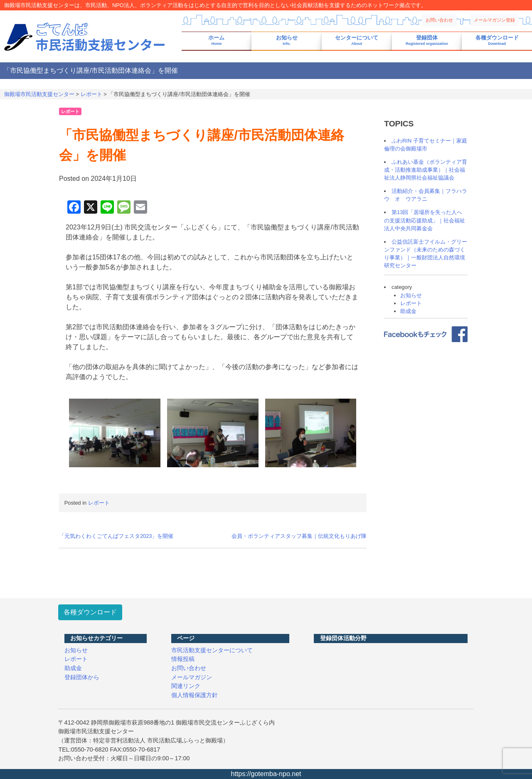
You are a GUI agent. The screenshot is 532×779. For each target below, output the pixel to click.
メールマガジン (192, 677)
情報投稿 (183, 659)
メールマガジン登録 (494, 20)
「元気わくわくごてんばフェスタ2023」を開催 (116, 536)
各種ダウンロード (497, 41)
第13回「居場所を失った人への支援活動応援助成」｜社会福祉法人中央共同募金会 (425, 220)
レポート (70, 111)
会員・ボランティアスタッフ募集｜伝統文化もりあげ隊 (299, 536)
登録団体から (82, 677)
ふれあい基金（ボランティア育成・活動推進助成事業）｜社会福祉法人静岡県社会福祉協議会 (426, 170)
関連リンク (186, 686)
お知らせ (287, 41)
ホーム (216, 41)
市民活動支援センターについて (212, 650)
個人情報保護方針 (195, 695)
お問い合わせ (439, 20)
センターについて (357, 41)
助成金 (408, 311)
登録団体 (427, 41)
